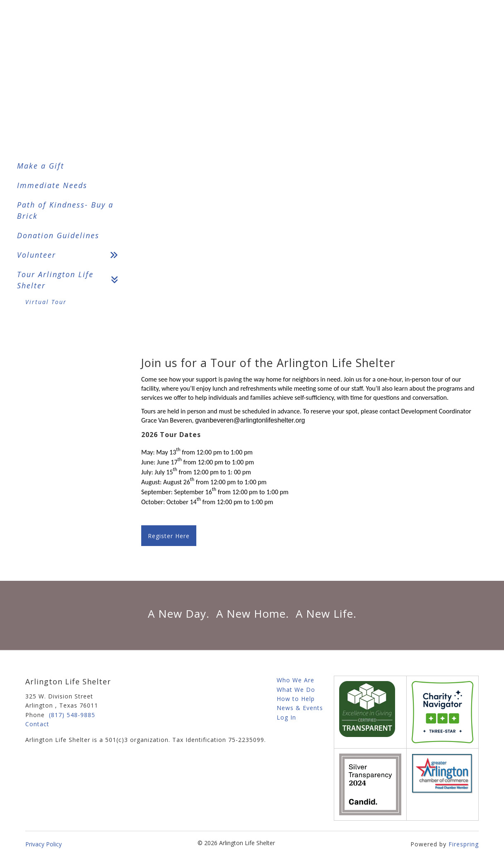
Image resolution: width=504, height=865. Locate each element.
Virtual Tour (46, 302)
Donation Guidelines (58, 235)
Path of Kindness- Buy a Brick (65, 210)
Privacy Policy (43, 844)
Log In (286, 717)
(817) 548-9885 (72, 715)
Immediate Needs (52, 185)
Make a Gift (41, 166)
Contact (37, 724)
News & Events (300, 708)
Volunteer (71, 255)
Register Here (169, 536)
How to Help (296, 699)
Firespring (464, 844)
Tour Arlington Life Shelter (71, 280)
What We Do (296, 690)
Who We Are (295, 680)
